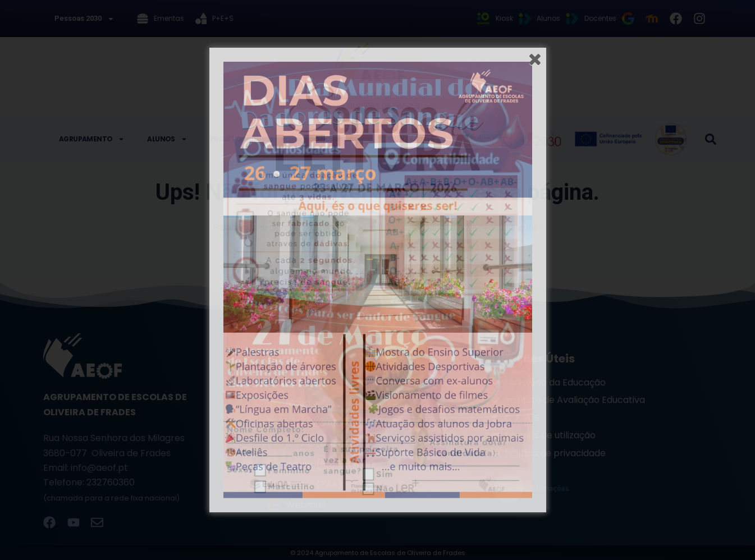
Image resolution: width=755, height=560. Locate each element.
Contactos (411, 139)
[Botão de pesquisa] (479, 269)
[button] (711, 139)
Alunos (167, 139)
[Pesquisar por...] (367, 269)
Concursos (337, 139)
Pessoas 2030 (84, 19)
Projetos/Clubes (248, 139)
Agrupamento (92, 139)
